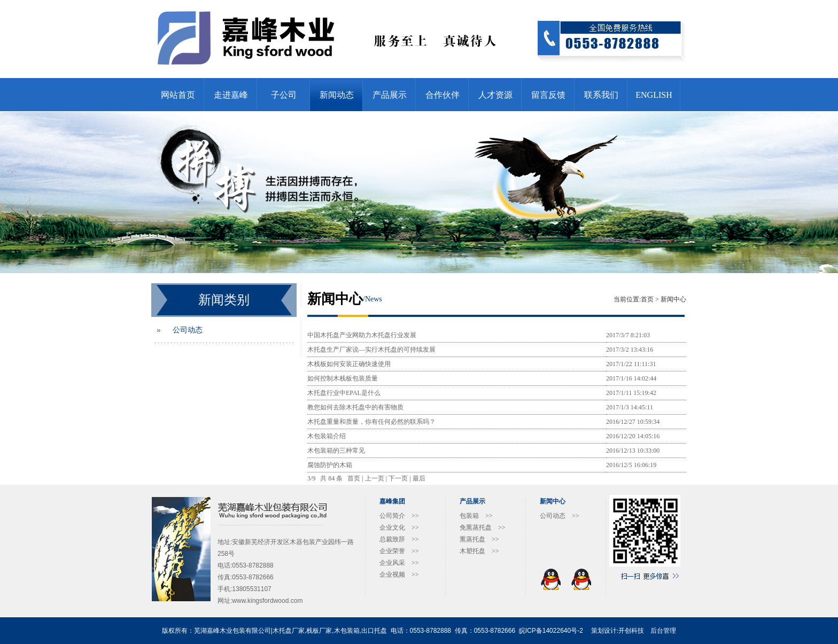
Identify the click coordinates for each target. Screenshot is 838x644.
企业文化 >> (399, 527)
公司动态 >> (560, 516)
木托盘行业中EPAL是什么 (344, 393)
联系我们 (601, 95)
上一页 (375, 478)
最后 (419, 478)
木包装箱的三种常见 (336, 451)
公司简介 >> (399, 516)
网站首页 (178, 95)
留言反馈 (548, 95)
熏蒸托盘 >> (479, 539)
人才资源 (495, 95)
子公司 (284, 95)
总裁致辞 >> (399, 539)
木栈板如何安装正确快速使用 (349, 364)
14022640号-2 (563, 631)
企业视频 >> (399, 575)
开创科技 (631, 631)
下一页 (398, 478)
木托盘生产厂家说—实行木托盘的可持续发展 (371, 350)
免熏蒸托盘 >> (483, 527)
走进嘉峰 (231, 95)
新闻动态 (337, 95)
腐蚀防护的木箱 (330, 465)
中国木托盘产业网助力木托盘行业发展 (362, 335)
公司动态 (188, 330)
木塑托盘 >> (479, 551)
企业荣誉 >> (399, 551)
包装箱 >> (476, 516)
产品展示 (390, 95)
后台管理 (663, 631)
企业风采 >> (399, 563)
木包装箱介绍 (327, 436)
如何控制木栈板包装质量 (343, 378)
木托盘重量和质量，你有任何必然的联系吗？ (371, 422)
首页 (647, 299)
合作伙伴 (443, 95)
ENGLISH (654, 95)
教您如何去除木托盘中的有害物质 (355, 407)
